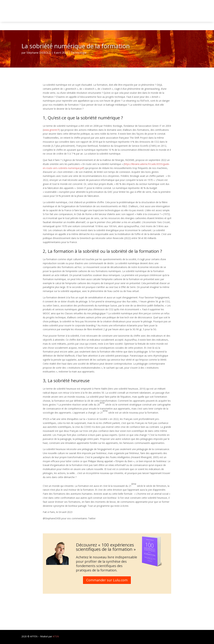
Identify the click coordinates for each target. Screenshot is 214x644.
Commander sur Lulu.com (107, 580)
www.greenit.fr (51, 130)
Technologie (79, 53)
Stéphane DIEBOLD (39, 53)
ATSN (56, 636)
